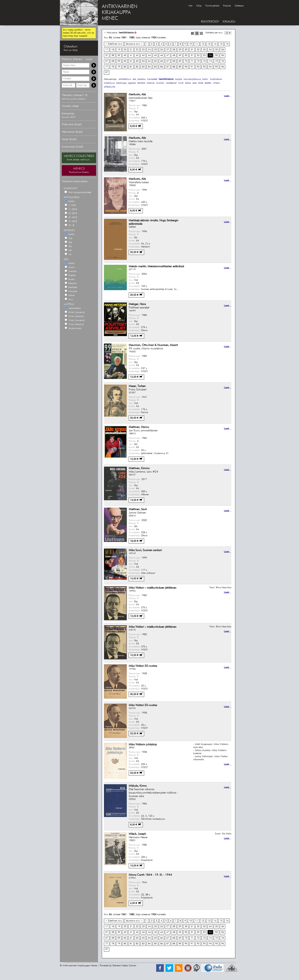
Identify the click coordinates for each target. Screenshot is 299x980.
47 (168, 55)
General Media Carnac (124, 966)
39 (119, 55)
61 (131, 61)
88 (174, 67)
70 (186, 61)
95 (216, 67)
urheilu (216, 83)
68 (174, 61)
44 (149, 55)
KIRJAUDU (229, 22)
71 (192, 61)
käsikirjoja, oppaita (126, 83)
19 (119, 50)
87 (168, 67)
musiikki (160, 83)
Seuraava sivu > (134, 44)
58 (113, 61)
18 (113, 50)
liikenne (151, 83)
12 (203, 44)
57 (107, 61)
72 (198, 61)
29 (180, 50)
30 (186, 50)
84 (149, 67)
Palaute (227, 6)
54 (210, 55)
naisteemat (171, 83)
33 (204, 50)
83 (143, 67)
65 (155, 61)
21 (131, 50)
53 (204, 55)
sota (195, 83)
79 (119, 67)
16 (227, 44)
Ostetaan (239, 6)
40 (125, 55)
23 (143, 50)
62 (137, 61)
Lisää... (228, 96)
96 (223, 67)
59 (119, 61)
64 (149, 61)
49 (180, 55)
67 (168, 61)
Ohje (199, 6)
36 (223, 50)
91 (192, 67)
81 (131, 67)
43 (143, 55)
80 (125, 67)
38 (113, 55)
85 (155, 67)
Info (190, 6)
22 (137, 50)
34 (210, 50)
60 (125, 61)
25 (155, 50)
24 (149, 50)
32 (198, 50)
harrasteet (152, 79)
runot (181, 83)
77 (107, 67)
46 (162, 55)
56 (223, 55)
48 (174, 55)
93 (204, 67)
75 (216, 61)
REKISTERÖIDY (210, 22)
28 (174, 50)
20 (125, 50)
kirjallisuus (109, 83)
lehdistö (141, 83)
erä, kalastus (139, 79)
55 (216, 55)
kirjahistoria (216, 79)
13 (209, 44)
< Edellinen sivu (114, 44)
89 (180, 67)
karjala (179, 79)
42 (137, 55)
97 (107, 73)
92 (198, 67)
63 (143, 61)
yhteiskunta (110, 87)
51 (192, 55)
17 (107, 50)
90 (186, 67)
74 (210, 61)
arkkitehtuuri (125, 79)
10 (190, 44)
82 (137, 67)
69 (180, 61)
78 (113, 67)
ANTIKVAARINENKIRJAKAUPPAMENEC (120, 13)
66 (162, 61)
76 (223, 61)
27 (168, 50)
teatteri (208, 83)
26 (162, 50)
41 (131, 55)
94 (210, 67)
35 (216, 50)
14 (215, 44)
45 (155, 55)
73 (204, 61)
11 (197, 44)
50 (186, 55)
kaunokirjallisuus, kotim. (196, 79)
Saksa (188, 83)
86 (162, 67)
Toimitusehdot (212, 6)
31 (192, 50)
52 (198, 55)
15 (221, 44)
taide (201, 83)
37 (107, 55)
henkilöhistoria (126, 33)
